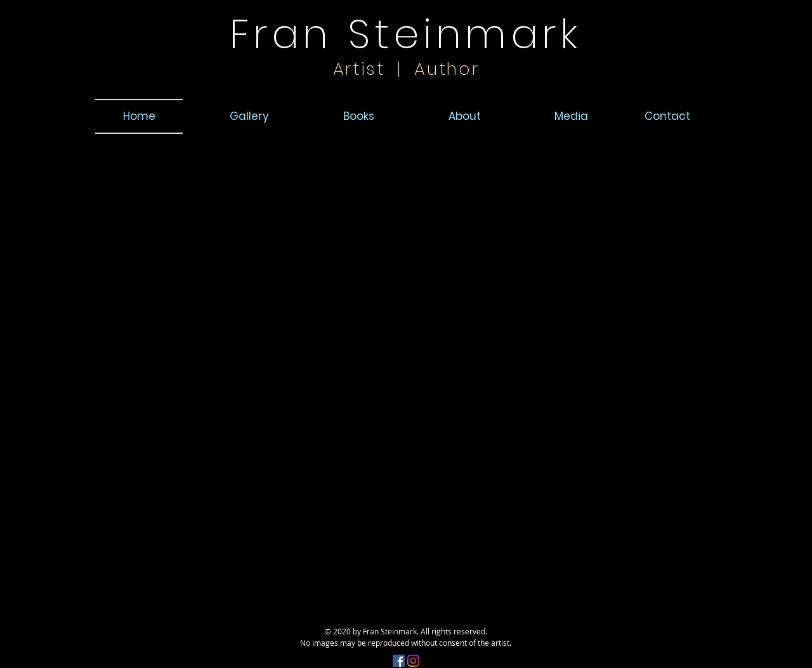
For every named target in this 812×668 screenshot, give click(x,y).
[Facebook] (399, 661)
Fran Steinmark (406, 34)
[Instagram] (413, 661)
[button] (669, 116)
